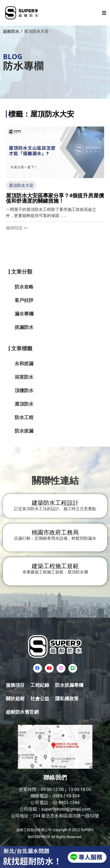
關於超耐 (15, 699)
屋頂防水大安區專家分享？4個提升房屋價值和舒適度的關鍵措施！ (55, 198)
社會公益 (40, 699)
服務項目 (15, 685)
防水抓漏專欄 (69, 685)
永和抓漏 (24, 364)
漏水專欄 (24, 314)
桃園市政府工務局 (55, 532)
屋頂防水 (24, 404)
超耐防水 (11, 31)
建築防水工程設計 (55, 503)
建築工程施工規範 (55, 566)
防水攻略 (24, 287)
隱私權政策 (67, 699)
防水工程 (24, 417)
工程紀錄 (40, 685)
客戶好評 (24, 300)
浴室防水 (24, 377)
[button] (104, 13)
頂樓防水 (24, 391)
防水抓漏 (24, 431)
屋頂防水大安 (21, 185)
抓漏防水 (24, 327)
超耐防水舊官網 (22, 712)
